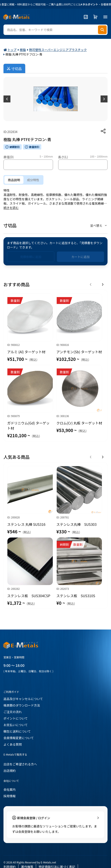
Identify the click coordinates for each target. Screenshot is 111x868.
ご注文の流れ (13, 712)
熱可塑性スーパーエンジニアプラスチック (58, 50)
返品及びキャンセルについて (23, 699)
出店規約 (10, 771)
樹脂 (23, 50)
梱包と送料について (17, 731)
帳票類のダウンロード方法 (22, 705)
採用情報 (10, 796)
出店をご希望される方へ (20, 764)
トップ (12, 50)
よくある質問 (13, 744)
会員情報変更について (19, 738)
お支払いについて (16, 725)
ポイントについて (16, 718)
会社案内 (10, 789)
